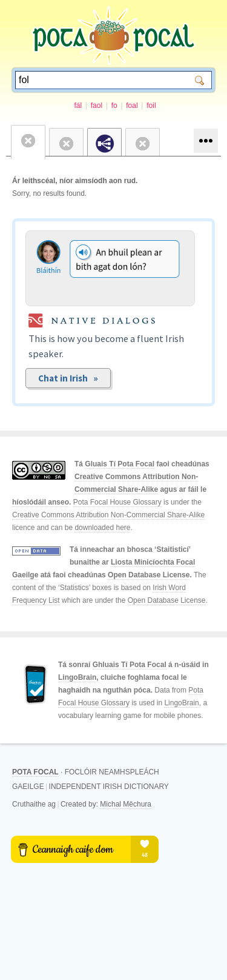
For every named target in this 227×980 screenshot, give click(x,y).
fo (114, 106)
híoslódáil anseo (41, 502)
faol (97, 106)
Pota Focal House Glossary (117, 502)
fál (78, 106)
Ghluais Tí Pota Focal (130, 665)
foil (151, 106)
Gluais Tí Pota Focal (120, 464)
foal (132, 106)
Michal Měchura (126, 804)
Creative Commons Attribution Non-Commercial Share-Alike (108, 515)
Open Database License (149, 575)
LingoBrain (77, 677)
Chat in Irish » (68, 378)
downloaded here (102, 528)
